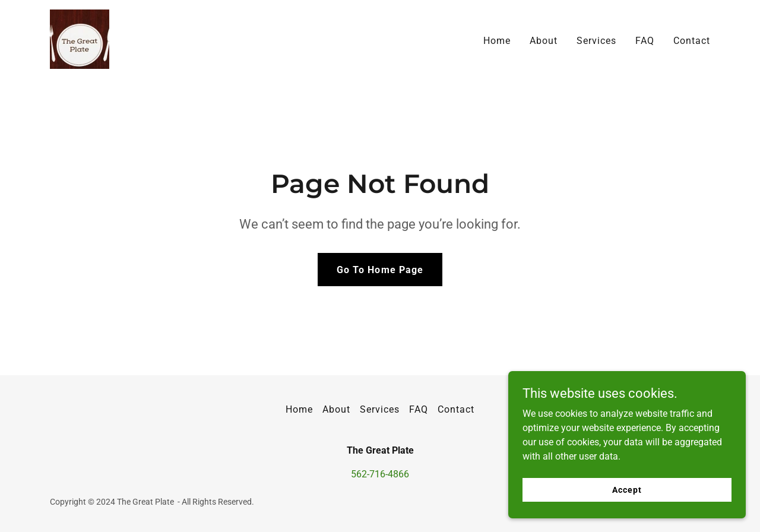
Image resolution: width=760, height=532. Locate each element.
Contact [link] (692, 41)
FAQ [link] (645, 41)
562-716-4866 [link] (380, 474)
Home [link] (497, 41)
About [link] (544, 41)
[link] (80, 38)
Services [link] (596, 41)
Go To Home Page (380, 270)
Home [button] (299, 409)
